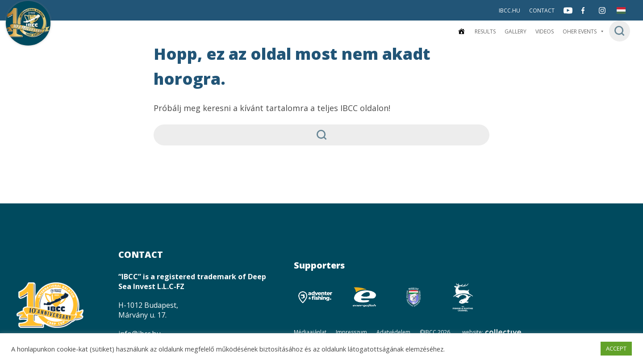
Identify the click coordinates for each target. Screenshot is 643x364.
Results (485, 31)
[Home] (461, 31)
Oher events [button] (584, 31)
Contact (542, 10)
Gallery (516, 31)
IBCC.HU (509, 10)
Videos (545, 31)
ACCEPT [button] (616, 348)
